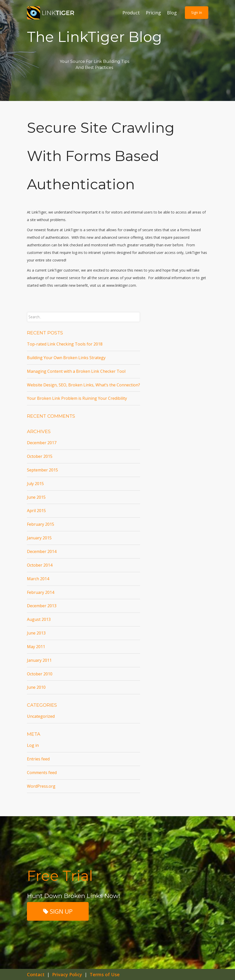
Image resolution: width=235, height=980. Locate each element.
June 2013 (36, 633)
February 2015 (41, 524)
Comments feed (42, 773)
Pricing (153, 13)
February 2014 (41, 592)
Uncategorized (41, 716)
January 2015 (39, 538)
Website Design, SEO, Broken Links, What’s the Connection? (83, 385)
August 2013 (39, 619)
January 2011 (39, 660)
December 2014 (42, 551)
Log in (33, 745)
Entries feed (38, 759)
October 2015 (40, 456)
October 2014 (40, 565)
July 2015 (35, 484)
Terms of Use (105, 974)
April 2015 (36, 511)
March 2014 (38, 579)
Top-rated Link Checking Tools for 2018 (65, 344)
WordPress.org (41, 786)
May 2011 (36, 647)
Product (131, 13)
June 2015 (36, 497)
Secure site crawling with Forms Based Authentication (101, 156)
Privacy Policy (67, 974)
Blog (172, 13)
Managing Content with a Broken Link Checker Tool (76, 371)
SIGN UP (58, 911)
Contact (36, 974)
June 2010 (36, 687)
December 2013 (42, 606)
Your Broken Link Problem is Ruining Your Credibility (77, 398)
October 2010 (40, 674)
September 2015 (42, 470)
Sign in (197, 12)
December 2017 (42, 443)
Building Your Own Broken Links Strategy (66, 358)
